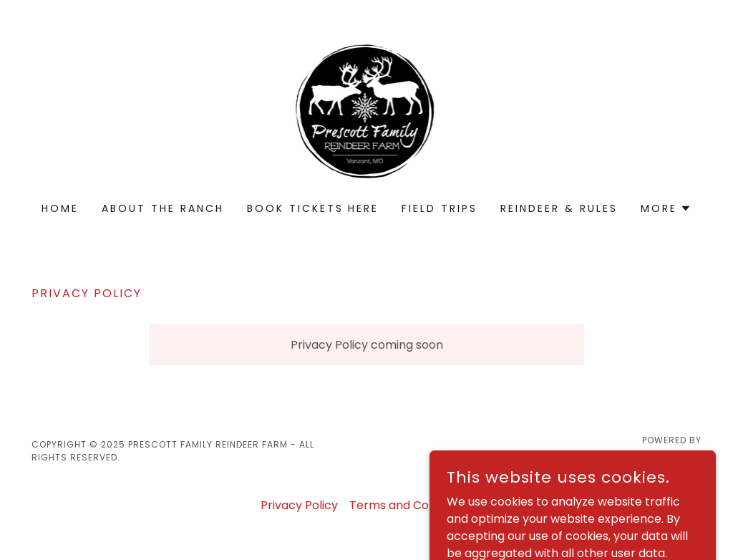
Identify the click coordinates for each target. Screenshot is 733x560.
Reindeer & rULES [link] (559, 208)
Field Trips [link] (440, 208)
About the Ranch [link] (163, 208)
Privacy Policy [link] (299, 505)
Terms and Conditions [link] (411, 505)
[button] (666, 208)
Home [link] (60, 208)
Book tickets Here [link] (313, 208)
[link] (367, 111)
